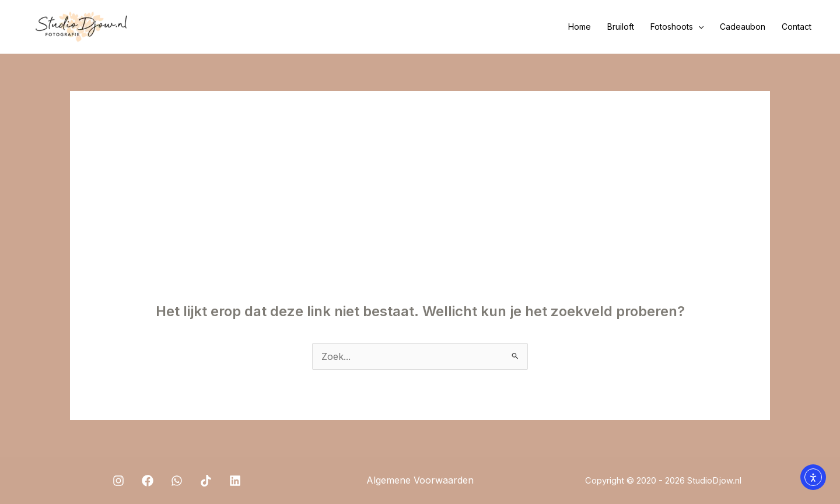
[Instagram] (118, 481)
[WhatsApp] (177, 481)
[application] (698, 27)
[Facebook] (148, 481)
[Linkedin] (235, 481)
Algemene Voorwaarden (420, 480)
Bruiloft (621, 27)
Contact (797, 27)
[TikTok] (206, 481)
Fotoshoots (677, 27)
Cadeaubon (743, 27)
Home (580, 27)
